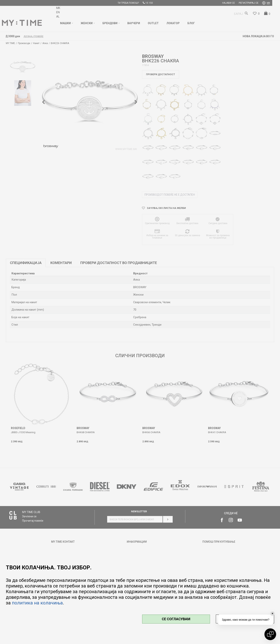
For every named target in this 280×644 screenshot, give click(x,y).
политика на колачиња (37, 603)
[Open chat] (270, 634)
